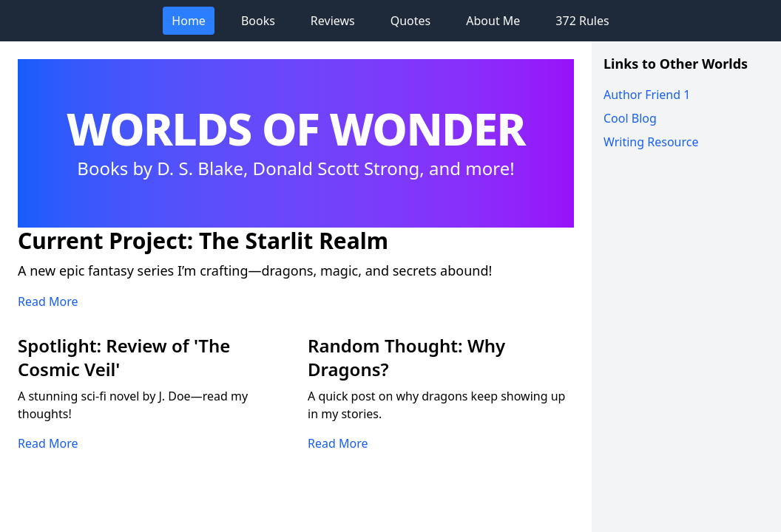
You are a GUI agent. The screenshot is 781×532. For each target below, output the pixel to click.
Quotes (411, 21)
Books (258, 21)
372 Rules (582, 21)
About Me (493, 21)
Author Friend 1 (647, 95)
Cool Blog (630, 118)
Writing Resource (651, 142)
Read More (48, 301)
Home (189, 21)
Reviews (333, 21)
